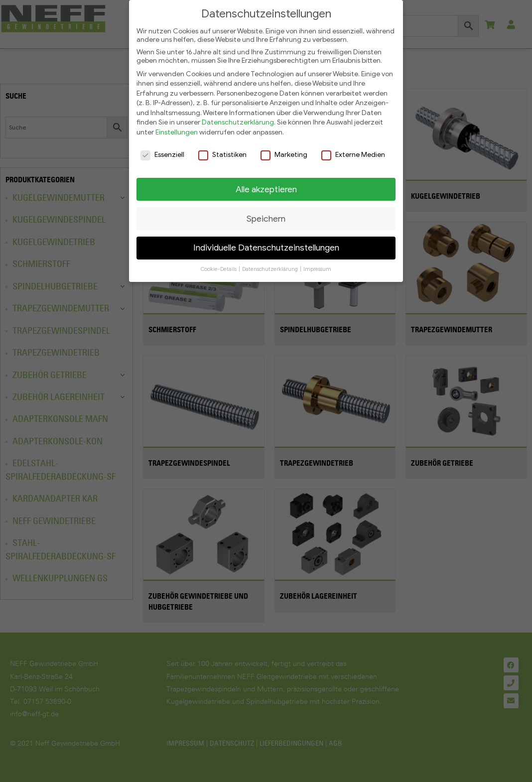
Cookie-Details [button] (219, 266)
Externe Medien (353, 151)
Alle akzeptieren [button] (266, 185)
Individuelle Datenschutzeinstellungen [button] (266, 244)
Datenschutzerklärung (238, 119)
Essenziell (162, 151)
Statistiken (222, 151)
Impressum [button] (317, 266)
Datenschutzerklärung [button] (270, 266)
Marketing (284, 151)
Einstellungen (177, 129)
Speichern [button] (266, 215)
